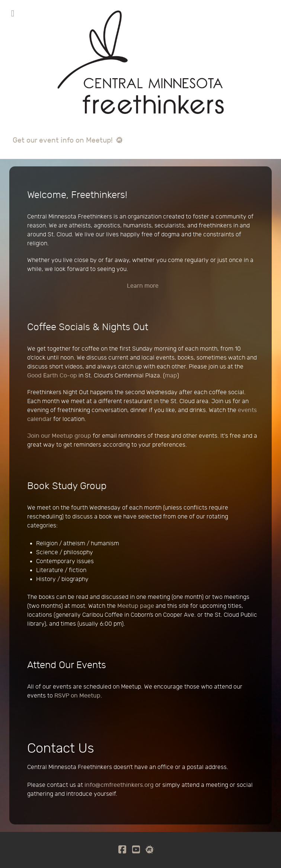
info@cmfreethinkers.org (119, 785)
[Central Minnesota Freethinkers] (140, 71)
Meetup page (136, 606)
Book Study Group (67, 486)
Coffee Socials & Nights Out (88, 327)
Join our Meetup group (59, 436)
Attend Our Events (67, 665)
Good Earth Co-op (52, 376)
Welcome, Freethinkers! (77, 195)
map (171, 376)
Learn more (143, 286)
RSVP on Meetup (77, 696)
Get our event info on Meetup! (68, 141)
